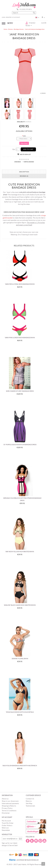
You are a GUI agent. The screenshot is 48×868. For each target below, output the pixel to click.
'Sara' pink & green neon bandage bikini (20, 338)
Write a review (29, 162)
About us (5, 799)
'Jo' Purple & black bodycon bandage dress (20, 445)
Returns (29, 801)
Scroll (43, 864)
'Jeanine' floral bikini (20, 659)
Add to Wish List (25, 154)
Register (9, 17)
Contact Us (30, 799)
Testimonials (30, 806)
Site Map (29, 803)
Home (5, 29)
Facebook (28, 841)
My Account (16, 17)
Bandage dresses (19, 29)
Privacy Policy (7, 808)
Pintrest (40, 841)
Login (4, 17)
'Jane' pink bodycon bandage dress (35, 29)
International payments (10, 803)
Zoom (44, 93)
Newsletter (6, 830)
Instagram (36, 841)
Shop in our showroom (10, 801)
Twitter (32, 841)
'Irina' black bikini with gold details (20, 712)
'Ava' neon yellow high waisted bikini (20, 552)
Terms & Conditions (9, 811)
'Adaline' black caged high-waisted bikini (20, 605)
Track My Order (8, 823)
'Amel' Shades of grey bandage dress (20, 391)
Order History (7, 825)
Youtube (45, 841)
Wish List (5, 828)
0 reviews (18, 162)
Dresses (10, 29)
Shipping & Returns (9, 806)
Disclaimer (6, 813)
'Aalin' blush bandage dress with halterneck (20, 766)
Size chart (24, 143)
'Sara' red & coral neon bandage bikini (20, 284)
